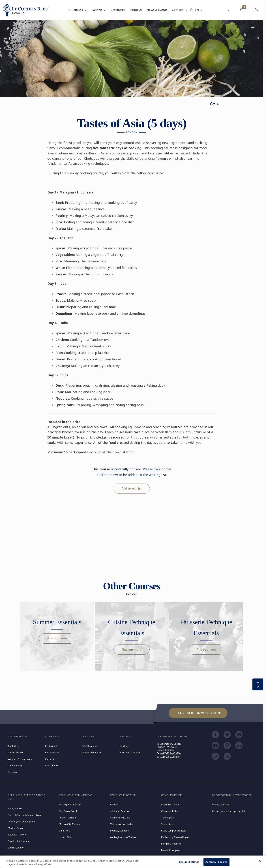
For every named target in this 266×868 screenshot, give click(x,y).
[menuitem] (227, 10)
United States (66, 837)
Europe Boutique (92, 752)
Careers (50, 759)
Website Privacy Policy (20, 759)
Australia (115, 805)
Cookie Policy (15, 765)
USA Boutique (90, 746)
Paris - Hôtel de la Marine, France (26, 815)
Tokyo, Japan (168, 818)
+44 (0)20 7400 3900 (170, 753)
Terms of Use (15, 752)
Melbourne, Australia (121, 824)
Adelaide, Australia (120, 811)
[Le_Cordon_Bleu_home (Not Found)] (26, 10)
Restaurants (52, 746)
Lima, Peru (65, 831)
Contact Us (14, 746)
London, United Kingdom (21, 822)
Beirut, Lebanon (17, 848)
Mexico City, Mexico (69, 824)
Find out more (57, 638)
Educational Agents (130, 752)
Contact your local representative (230, 811)
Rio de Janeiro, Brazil (70, 805)
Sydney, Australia (119, 831)
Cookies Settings (189, 862)
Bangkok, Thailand (171, 844)
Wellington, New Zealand (124, 837)
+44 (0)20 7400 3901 (170, 757)
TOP (258, 684)
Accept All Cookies (216, 862)
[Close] (260, 861)
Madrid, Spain (15, 828)
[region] (133, 862)
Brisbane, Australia (120, 818)
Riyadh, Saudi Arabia (19, 841)
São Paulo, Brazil (68, 811)
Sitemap (12, 772)
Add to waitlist (132, 488)
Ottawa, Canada (67, 818)
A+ (212, 103)
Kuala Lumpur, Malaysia (174, 831)
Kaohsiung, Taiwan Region (176, 837)
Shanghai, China (170, 805)
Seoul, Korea (168, 824)
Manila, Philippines (171, 850)
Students (125, 746)
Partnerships (52, 752)
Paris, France (15, 809)
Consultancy (52, 765)
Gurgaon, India (169, 811)
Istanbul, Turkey (17, 835)
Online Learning (221, 805)
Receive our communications (198, 713)
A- (218, 104)
